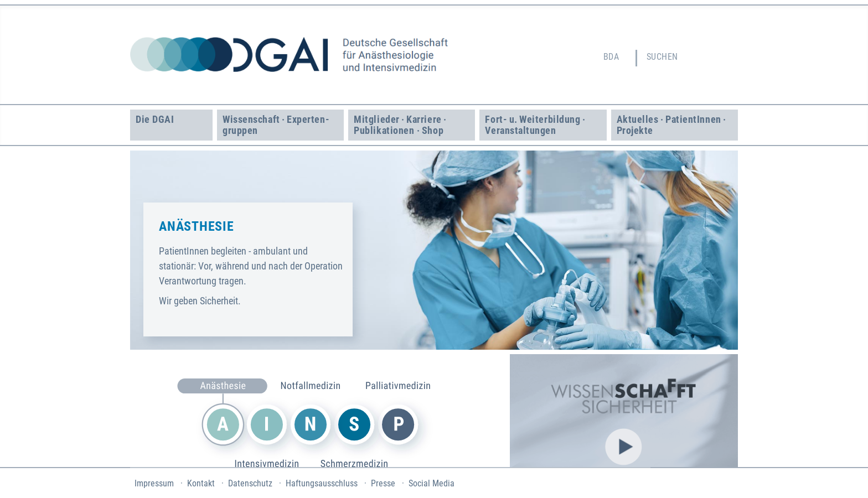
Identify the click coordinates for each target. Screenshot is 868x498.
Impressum (154, 483)
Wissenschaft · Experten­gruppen (276, 125)
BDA (611, 57)
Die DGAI (155, 119)
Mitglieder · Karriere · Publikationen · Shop (401, 125)
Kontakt (201, 483)
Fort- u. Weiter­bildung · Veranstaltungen (536, 125)
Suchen (662, 57)
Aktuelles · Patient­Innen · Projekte (673, 125)
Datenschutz (250, 483)
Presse (383, 483)
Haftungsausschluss (322, 483)
